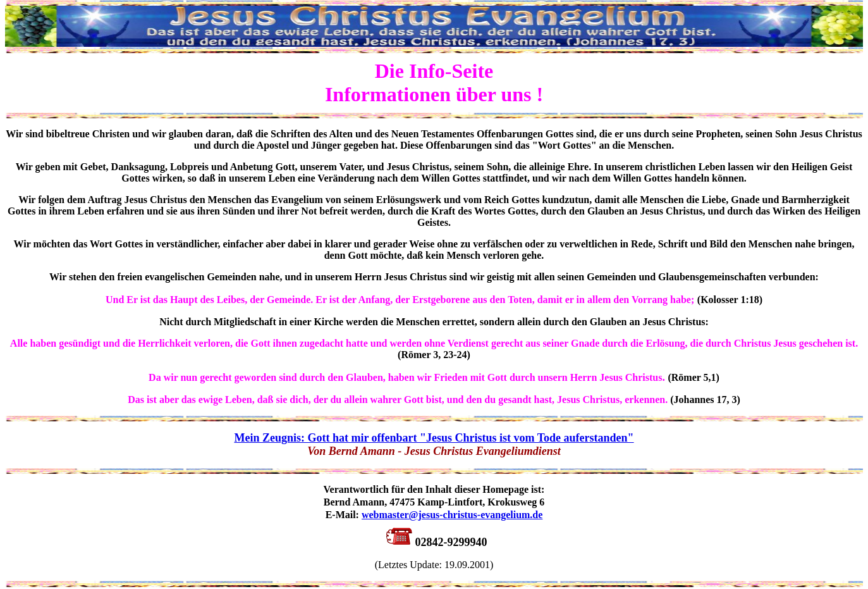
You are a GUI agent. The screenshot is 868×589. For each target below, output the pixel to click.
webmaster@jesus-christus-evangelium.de (452, 515)
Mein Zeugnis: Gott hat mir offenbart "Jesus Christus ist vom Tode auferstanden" (434, 438)
